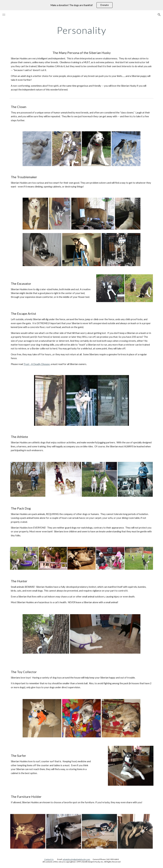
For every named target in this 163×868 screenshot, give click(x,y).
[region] (81, 5)
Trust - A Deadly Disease (37, 364)
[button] (4, 15)
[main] (82, 30)
